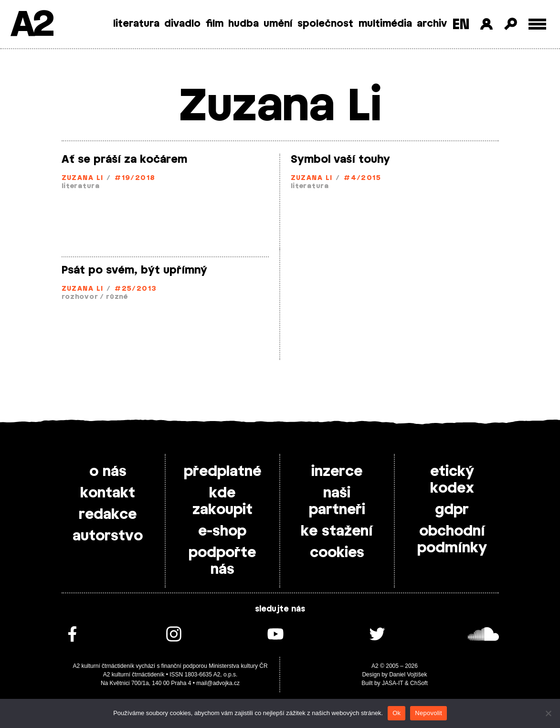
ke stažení (337, 531)
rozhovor (80, 297)
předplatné (222, 472)
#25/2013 (136, 289)
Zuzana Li (83, 178)
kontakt (108, 493)
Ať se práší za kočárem (124, 159)
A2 (31, 25)
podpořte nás (222, 561)
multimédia (385, 24)
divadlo (182, 24)
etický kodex (452, 480)
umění (278, 24)
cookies (337, 553)
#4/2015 (362, 178)
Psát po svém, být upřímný (134, 270)
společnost (325, 24)
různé (117, 297)
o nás (108, 472)
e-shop (222, 531)
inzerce (337, 472)
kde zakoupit (222, 501)
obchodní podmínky (452, 540)
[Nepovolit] (548, 713)
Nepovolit (428, 713)
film (215, 24)
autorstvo (108, 536)
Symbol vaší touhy (340, 159)
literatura (136, 24)
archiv (432, 24)
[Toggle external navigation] (537, 24)
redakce (108, 515)
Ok (396, 713)
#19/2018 (135, 178)
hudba (243, 24)
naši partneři (337, 501)
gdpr (452, 510)
